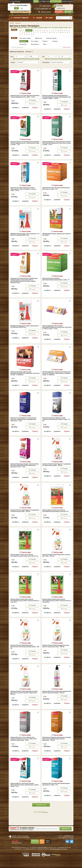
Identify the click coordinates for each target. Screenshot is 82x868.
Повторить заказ (60, 12)
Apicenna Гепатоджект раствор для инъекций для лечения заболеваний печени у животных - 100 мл (57, 744)
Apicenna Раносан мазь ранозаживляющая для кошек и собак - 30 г (56, 194)
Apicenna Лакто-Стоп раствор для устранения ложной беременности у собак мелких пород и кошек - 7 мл (25, 149)
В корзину (33, 106)
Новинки (36, 1)
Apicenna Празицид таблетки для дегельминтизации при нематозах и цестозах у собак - (25, 379)
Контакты (70, 1)
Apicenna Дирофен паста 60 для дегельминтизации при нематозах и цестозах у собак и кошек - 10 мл (57, 333)
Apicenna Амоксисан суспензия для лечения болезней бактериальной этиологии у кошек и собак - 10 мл (57, 149)
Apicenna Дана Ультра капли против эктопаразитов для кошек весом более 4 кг (24, 561)
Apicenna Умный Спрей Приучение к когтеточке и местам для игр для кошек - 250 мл (25, 652)
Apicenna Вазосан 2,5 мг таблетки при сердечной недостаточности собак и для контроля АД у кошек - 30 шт (23, 744)
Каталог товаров (21, 18)
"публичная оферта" (42, 853)
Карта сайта (48, 847)
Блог (51, 18)
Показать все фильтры (17, 47)
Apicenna (28, 52)
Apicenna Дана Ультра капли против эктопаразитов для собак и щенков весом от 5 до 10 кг (25, 606)
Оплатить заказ (57, 1)
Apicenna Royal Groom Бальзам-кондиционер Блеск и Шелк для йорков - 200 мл (57, 698)
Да (16, 8)
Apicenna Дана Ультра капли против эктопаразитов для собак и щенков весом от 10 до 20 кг (57, 606)
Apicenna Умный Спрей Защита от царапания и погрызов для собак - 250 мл (25, 516)
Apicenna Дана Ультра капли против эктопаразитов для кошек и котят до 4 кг (55, 516)
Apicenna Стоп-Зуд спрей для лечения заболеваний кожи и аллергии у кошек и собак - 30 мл (23, 195)
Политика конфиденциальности (58, 854)
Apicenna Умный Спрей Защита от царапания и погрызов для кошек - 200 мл (57, 470)
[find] (71, 18)
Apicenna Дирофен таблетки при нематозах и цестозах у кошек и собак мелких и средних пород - (57, 379)
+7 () (42, 9)
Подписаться (65, 834)
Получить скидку (26, 99)
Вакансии (35, 846)
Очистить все (66, 47)
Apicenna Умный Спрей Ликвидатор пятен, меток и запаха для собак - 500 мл (56, 651)
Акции (39, 18)
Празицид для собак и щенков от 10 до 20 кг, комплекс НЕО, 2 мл (25, 240)
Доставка (64, 1)
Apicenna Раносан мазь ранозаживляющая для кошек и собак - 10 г (56, 790)
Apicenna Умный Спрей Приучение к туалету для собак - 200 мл (56, 561)
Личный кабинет (69, 12)
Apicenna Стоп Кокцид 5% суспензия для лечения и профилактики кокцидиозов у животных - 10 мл (23, 425)
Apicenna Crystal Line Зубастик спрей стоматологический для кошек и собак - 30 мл (56, 425)
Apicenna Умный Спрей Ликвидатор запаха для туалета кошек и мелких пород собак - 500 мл (24, 698)
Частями (33, 109)
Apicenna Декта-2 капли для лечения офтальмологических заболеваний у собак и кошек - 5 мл (25, 790)
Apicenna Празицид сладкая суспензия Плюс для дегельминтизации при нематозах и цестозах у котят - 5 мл (25, 471)
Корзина (60, 6)
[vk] (67, 847)
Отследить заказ (45, 1)
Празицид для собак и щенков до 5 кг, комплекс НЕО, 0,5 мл (25, 332)
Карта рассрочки (17, 848)
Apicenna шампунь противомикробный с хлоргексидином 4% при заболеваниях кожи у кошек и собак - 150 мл (57, 103)
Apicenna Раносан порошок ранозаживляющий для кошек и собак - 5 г (56, 285)
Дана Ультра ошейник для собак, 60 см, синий (57, 240)
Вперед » (45, 818)
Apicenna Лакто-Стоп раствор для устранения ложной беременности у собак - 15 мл (25, 102)
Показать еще (41, 810)
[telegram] (71, 847)
